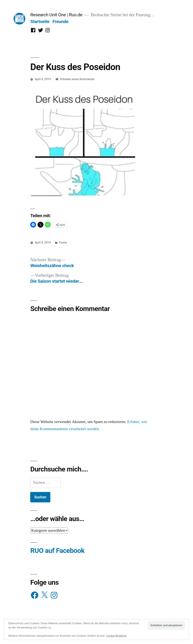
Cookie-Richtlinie (116, 636)
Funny (63, 243)
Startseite (40, 21)
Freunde (60, 21)
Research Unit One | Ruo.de (56, 15)
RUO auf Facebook (57, 551)
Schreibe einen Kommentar (77, 79)
